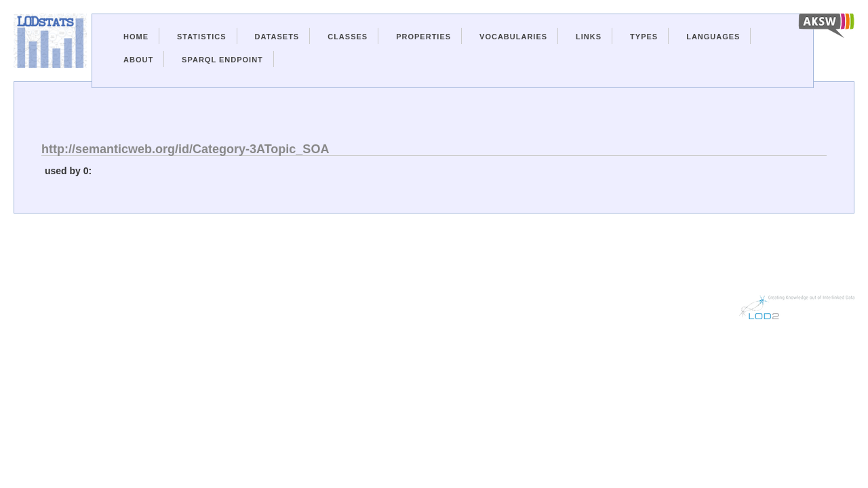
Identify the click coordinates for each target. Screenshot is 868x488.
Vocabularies (513, 37)
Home (136, 37)
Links (589, 37)
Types (644, 37)
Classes (348, 37)
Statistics (202, 37)
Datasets (277, 37)
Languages (713, 37)
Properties (423, 37)
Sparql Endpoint (222, 60)
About (138, 60)
